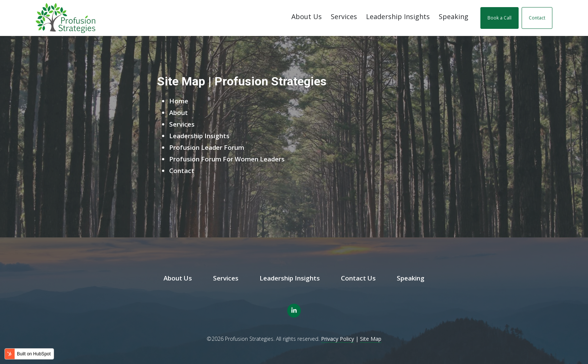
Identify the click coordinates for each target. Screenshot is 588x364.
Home (179, 101)
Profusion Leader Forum (207, 147)
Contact (537, 18)
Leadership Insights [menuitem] (290, 278)
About (178, 113)
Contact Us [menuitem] (358, 278)
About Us (307, 16)
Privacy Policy (337, 339)
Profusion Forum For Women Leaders (227, 159)
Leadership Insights (398, 16)
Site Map (371, 339)
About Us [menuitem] (178, 278)
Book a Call (499, 18)
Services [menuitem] (226, 278)
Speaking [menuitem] (411, 278)
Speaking (454, 16)
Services (344, 16)
